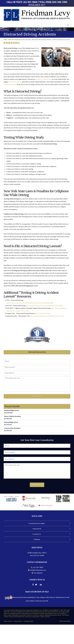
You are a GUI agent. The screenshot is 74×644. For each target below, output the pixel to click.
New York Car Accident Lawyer (41, 39)
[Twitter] (36, 584)
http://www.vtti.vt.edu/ (43, 313)
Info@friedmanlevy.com (37, 570)
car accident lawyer (10, 84)
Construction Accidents (37, 523)
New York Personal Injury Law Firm (19, 39)
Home (5, 39)
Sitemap (37, 539)
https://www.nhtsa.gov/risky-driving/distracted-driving (44, 305)
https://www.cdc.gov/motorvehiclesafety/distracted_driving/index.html (30, 303)
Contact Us (37, 533)
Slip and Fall (37, 528)
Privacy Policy (18, 621)
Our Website (37, 572)
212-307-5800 (37, 567)
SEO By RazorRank (65, 621)
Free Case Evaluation (37, 352)
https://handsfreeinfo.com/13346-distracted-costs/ (47, 316)
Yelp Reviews (60, 597)
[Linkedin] (41, 584)
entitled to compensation (44, 79)
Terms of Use (8, 621)
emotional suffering (15, 82)
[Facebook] (33, 584)
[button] (68, 25)
